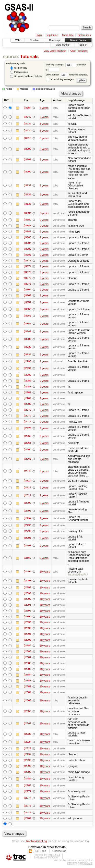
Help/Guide (52, 35)
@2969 (27, 438)
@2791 (27, 540)
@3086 (27, 238)
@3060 (27, 296)
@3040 (27, 332)
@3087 (27, 232)
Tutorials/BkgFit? (78, 576)
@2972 (27, 417)
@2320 (27, 751)
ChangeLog (59, 854)
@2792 (27, 533)
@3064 (27, 291)
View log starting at (61, 65)
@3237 (27, 124)
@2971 (27, 423)
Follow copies (19, 72)
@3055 (27, 310)
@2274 (27, 801)
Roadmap (54, 40)
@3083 (27, 249)
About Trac (68, 35)
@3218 (27, 138)
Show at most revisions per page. (67, 75)
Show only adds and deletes (26, 76)
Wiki (18, 40)
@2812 (27, 497)
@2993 (27, 362)
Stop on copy (19, 68)
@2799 (27, 505)
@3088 (27, 226)
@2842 (27, 473)
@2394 (27, 619)
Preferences (84, 35)
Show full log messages (60, 79)
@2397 (27, 601)
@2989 (27, 376)
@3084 (27, 244)
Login (39, 35)
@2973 (27, 411)
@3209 (27, 149)
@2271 (27, 816)
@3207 (27, 160)
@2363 (27, 703)
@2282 (27, 782)
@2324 (27, 745)
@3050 (27, 317)
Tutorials (29, 56)
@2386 (27, 666)
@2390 (27, 642)
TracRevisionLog (36, 844)
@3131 (27, 195)
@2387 (27, 660)
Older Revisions (79, 51)
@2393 (27, 624)
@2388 (27, 654)
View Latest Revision (55, 51)
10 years (45, 573)
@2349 (27, 726)
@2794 (27, 520)
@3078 (27, 261)
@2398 (27, 595)
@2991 (27, 369)
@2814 (27, 482)
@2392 (27, 630)
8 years (44, 108)
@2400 (27, 582)
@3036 (27, 340)
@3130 (27, 204)
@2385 (27, 672)
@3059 (27, 303)
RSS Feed (40, 854)
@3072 (27, 279)
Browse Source (78, 40)
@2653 (27, 560)
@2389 (27, 648)
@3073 (27, 273)
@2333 (27, 737)
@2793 (27, 527)
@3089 (27, 220)
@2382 (27, 689)
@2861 (27, 460)
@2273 (27, 809)
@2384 (27, 677)
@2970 (27, 430)
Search (83, 45)
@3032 (27, 348)
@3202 (27, 172)
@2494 (27, 573)
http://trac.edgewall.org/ (80, 866)
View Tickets (63, 45)
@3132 (27, 185)
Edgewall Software (47, 861)
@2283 (27, 775)
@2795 (27, 512)
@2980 (27, 405)
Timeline (34, 40)
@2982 (27, 394)
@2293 (27, 763)
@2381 (27, 695)
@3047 (27, 325)
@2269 (27, 822)
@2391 (27, 636)
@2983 (27, 388)
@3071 (27, 285)
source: (11, 56)
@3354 (27, 108)
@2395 (27, 613)
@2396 (27, 607)
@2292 (27, 769)
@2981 (27, 400)
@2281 (27, 789)
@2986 (27, 382)
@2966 (27, 444)
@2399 (27, 589)
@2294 (27, 757)
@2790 (27, 547)
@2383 (27, 683)
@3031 (27, 355)
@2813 (27, 489)
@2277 (27, 795)
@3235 (27, 131)
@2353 (27, 714)
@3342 (27, 117)
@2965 (27, 451)
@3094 (27, 213)
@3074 (27, 267)
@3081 (27, 255)
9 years (44, 185)
